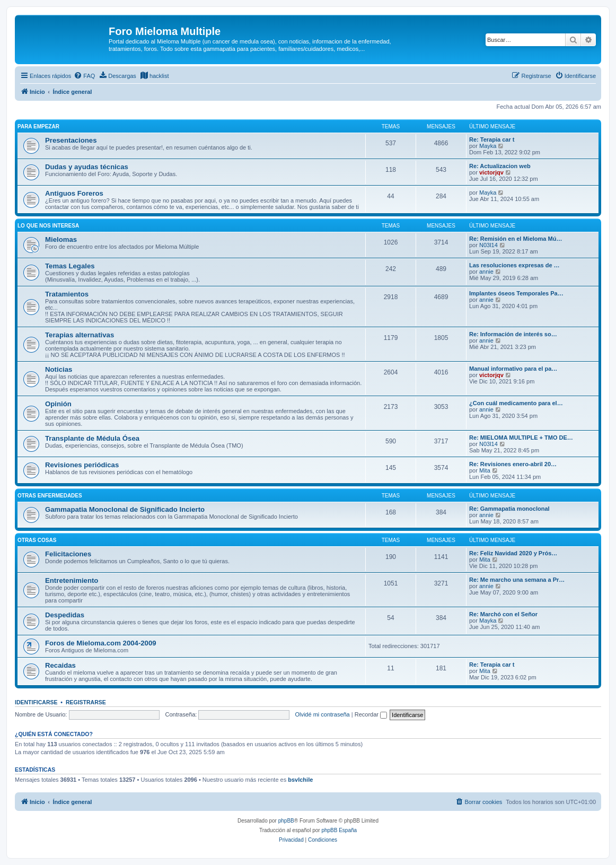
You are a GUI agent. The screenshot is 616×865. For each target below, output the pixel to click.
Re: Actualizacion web (500, 166)
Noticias (59, 369)
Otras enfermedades (50, 496)
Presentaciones (71, 140)
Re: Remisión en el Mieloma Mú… (516, 239)
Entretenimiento (72, 580)
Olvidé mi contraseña (322, 714)
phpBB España (339, 830)
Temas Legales (70, 266)
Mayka (488, 146)
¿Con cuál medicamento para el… (516, 403)
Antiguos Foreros (74, 193)
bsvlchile (300, 780)
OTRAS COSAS (37, 540)
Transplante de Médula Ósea (92, 438)
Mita (485, 470)
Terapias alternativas (80, 335)
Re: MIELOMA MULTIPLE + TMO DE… (521, 438)
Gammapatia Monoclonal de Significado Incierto (125, 509)
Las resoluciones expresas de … (514, 265)
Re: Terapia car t (492, 139)
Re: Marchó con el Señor (503, 614)
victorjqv (491, 172)
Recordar (371, 714)
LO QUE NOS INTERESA (48, 226)
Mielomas (61, 239)
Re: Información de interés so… (513, 334)
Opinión (58, 404)
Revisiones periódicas (82, 465)
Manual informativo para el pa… (513, 369)
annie (486, 272)
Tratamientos (67, 294)
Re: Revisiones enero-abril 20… (513, 464)
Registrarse (86, 702)
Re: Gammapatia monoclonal (509, 509)
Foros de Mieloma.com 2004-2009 (101, 643)
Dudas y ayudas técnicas (87, 167)
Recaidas (60, 665)
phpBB (286, 821)
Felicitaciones (68, 554)
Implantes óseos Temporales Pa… (516, 293)
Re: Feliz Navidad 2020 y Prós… (513, 553)
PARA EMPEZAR (38, 126)
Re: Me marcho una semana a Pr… (517, 580)
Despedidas (65, 615)
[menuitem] (84, 76)
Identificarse (36, 702)
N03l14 (489, 245)
